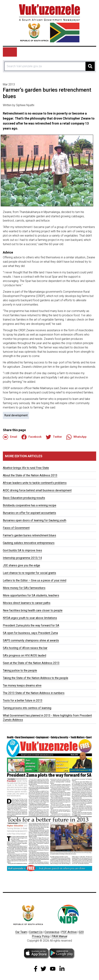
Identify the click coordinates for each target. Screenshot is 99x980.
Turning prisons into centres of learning (27, 708)
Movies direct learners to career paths (27, 603)
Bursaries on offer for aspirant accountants (29, 513)
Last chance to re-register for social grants (29, 573)
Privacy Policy (41, 936)
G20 (81, 932)
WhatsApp (76, 437)
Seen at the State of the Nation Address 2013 (31, 663)
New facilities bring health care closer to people (33, 610)
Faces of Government (16, 528)
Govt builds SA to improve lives (22, 550)
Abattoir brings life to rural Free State (26, 468)
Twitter (54, 437)
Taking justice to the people (20, 670)
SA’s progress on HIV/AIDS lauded (24, 655)
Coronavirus (52, 932)
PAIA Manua (59, 936)
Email (10, 437)
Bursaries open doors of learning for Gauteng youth (35, 520)
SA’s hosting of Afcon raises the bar (25, 648)
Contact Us (36, 932)
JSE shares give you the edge (21, 565)
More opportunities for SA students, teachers (31, 595)
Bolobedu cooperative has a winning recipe (30, 505)
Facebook (31, 437)
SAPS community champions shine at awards (31, 640)
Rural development (16, 415)
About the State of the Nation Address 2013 (30, 475)
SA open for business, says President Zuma (30, 633)
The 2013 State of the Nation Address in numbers (34, 693)
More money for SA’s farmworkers (24, 588)
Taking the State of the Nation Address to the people (36, 678)
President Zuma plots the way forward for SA (31, 625)
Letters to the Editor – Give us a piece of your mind (35, 580)
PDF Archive (69, 932)
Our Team (21, 932)
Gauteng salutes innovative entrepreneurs (29, 543)
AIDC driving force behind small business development (37, 490)
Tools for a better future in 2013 (23, 700)
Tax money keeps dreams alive (22, 685)
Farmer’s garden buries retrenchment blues (29, 535)
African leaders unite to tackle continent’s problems (35, 483)
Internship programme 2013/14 (22, 558)
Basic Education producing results (24, 498)
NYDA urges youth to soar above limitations (30, 618)
